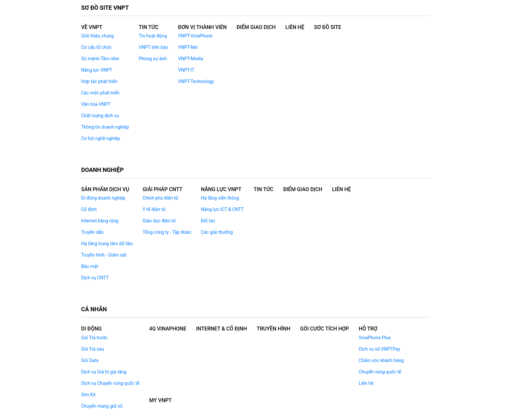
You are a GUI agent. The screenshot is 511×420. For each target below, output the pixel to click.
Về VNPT (92, 27)
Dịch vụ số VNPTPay (380, 349)
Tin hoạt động (153, 36)
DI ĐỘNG (91, 329)
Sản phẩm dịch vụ (105, 189)
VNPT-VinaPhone (195, 36)
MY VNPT (161, 400)
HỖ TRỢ (368, 329)
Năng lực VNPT (97, 70)
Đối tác (208, 221)
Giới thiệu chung (97, 36)
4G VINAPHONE (168, 329)
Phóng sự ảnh (153, 59)
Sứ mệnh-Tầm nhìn (100, 59)
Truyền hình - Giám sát (104, 255)
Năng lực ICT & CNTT (222, 209)
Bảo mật (90, 266)
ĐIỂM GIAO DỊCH (256, 27)
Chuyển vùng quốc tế (380, 372)
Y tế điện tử (154, 209)
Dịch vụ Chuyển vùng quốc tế (110, 383)
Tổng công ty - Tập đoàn (167, 232)
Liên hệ (366, 383)
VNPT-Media (190, 59)
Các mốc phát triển (100, 93)
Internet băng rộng (100, 221)
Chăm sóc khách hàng (381, 360)
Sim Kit (88, 395)
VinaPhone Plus (375, 338)
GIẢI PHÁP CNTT (162, 189)
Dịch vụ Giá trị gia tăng (104, 372)
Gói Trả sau (93, 349)
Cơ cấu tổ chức (96, 47)
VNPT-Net (188, 47)
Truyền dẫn (92, 232)
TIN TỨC (263, 189)
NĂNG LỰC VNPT (221, 189)
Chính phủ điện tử (160, 198)
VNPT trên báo (154, 47)
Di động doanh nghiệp (103, 198)
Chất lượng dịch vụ (100, 116)
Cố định (89, 209)
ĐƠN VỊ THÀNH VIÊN (202, 27)
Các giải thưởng (217, 232)
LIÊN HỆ (295, 27)
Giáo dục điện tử (159, 221)
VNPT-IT (186, 70)
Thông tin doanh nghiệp (105, 127)
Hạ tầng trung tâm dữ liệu (107, 244)
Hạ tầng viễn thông (220, 198)
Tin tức (149, 27)
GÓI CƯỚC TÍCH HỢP (325, 329)
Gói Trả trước (94, 338)
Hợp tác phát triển (99, 81)
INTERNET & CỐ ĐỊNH (222, 329)
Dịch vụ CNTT (95, 278)
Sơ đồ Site (328, 27)
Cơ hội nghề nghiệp (101, 138)
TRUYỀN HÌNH (274, 329)
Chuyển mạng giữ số (102, 406)
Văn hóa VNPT (96, 104)
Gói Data (90, 360)
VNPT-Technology (196, 81)
